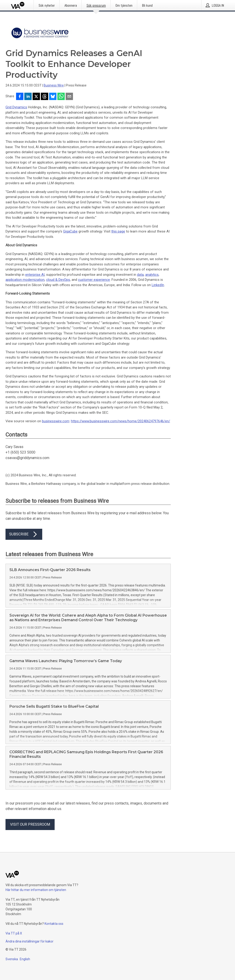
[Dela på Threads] (45, 97)
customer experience (94, 280)
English (25, 959)
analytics (152, 275)
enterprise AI (35, 275)
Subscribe (24, 534)
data (140, 275)
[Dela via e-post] (69, 97)
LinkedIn (158, 285)
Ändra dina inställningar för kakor (29, 941)
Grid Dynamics (16, 107)
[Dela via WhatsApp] (61, 97)
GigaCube (70, 231)
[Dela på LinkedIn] (28, 97)
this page (118, 231)
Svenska (12, 959)
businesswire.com (56, 421)
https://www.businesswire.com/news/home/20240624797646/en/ (120, 421)
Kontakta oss (54, 924)
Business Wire (54, 85)
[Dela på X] (36, 97)
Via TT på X (14, 933)
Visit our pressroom (30, 824)
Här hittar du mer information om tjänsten (36, 890)
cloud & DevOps (58, 280)
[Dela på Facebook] (20, 97)
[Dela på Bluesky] (53, 97)
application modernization (25, 280)
